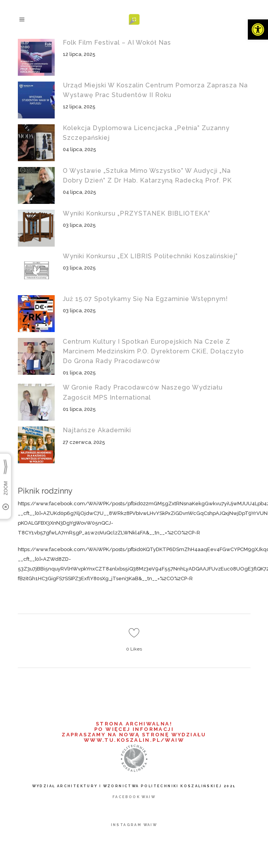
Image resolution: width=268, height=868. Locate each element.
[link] (258, 30)
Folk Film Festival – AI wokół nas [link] (117, 43)
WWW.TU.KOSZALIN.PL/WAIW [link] (134, 740)
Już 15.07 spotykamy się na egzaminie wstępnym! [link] (145, 299)
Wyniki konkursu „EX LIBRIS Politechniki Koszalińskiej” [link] (150, 256)
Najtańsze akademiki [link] (97, 430)
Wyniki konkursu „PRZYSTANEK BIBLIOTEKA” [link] (137, 213)
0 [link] (134, 649)
